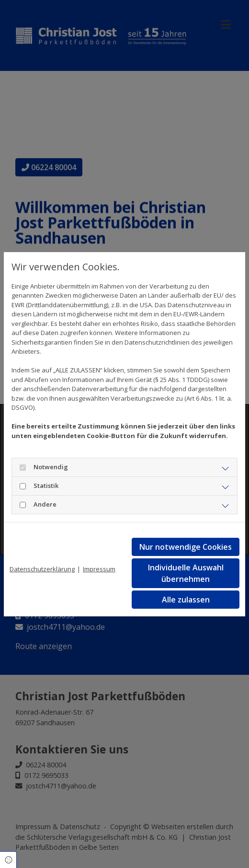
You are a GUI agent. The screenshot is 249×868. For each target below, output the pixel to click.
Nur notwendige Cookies (186, 547)
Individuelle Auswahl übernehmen (186, 573)
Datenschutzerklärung (42, 569)
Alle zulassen (186, 600)
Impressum (99, 569)
